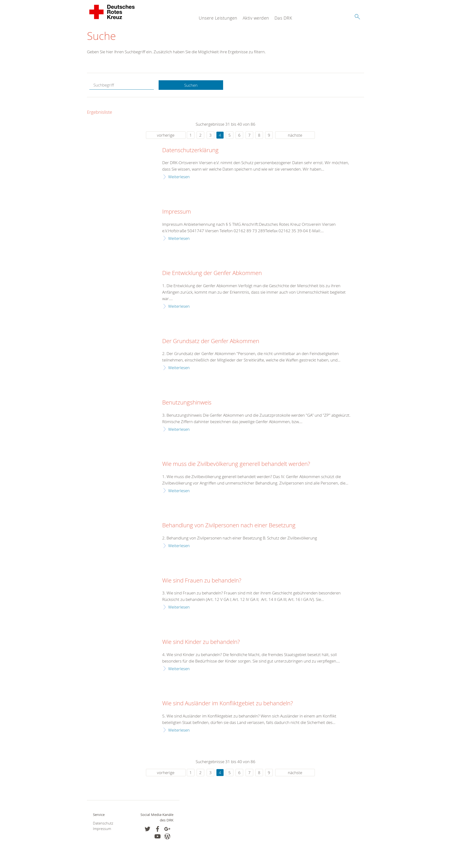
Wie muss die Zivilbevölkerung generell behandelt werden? (236, 464)
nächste (295, 135)
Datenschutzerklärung (190, 150)
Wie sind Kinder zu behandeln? (201, 642)
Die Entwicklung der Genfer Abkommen (212, 273)
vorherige (166, 135)
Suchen (191, 85)
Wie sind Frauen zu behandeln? (202, 581)
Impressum (177, 212)
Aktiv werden (256, 18)
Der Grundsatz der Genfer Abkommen (211, 341)
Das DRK (283, 18)
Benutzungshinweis (187, 403)
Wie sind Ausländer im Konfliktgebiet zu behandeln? (228, 703)
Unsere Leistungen (218, 18)
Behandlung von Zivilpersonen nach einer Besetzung (229, 525)
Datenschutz (103, 823)
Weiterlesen (179, 177)
